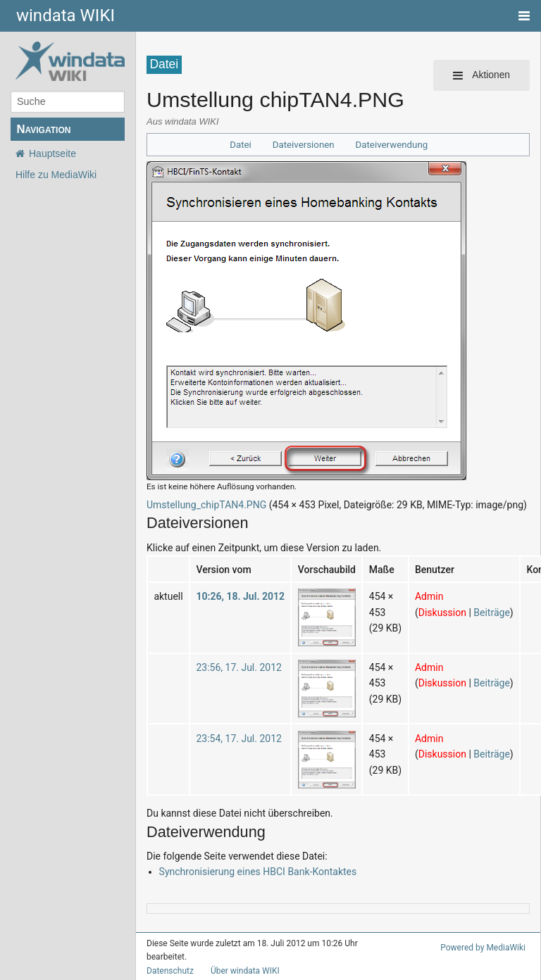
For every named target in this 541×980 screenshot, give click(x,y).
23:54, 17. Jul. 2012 (238, 739)
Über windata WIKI (245, 971)
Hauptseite (52, 153)
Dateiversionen (304, 145)
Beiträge (492, 612)
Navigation (43, 129)
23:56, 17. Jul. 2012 (238, 667)
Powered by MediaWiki (483, 948)
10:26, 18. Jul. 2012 (240, 596)
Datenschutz (170, 971)
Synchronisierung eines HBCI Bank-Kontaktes (258, 872)
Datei (241, 145)
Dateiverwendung (392, 145)
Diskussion (442, 612)
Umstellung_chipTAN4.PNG (206, 505)
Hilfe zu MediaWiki (56, 175)
